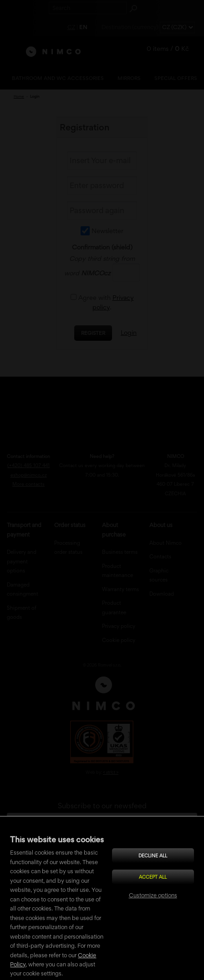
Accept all (153, 877)
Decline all (153, 856)
